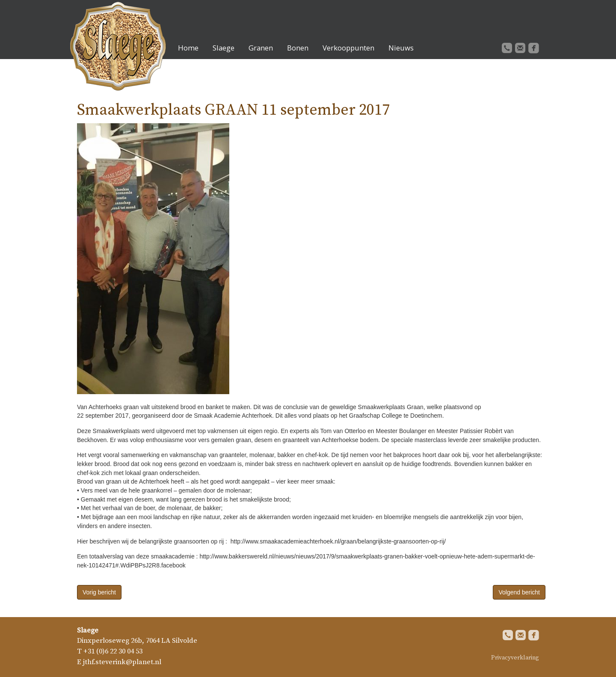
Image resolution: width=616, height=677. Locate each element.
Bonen (298, 48)
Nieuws (401, 48)
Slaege (224, 48)
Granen (261, 48)
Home (188, 48)
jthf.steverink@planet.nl (122, 662)
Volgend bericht (519, 592)
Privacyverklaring (515, 658)
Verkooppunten (348, 48)
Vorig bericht (99, 592)
